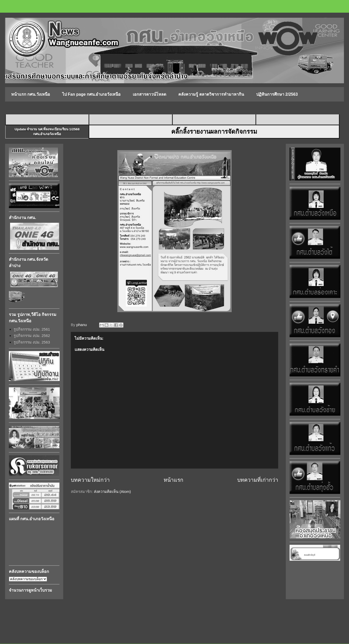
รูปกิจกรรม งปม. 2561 (32, 329)
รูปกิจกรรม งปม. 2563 (32, 342)
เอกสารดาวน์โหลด (149, 94)
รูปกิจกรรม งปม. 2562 (32, 336)
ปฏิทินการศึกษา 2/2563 (277, 94)
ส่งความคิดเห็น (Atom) (112, 491)
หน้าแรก (173, 480)
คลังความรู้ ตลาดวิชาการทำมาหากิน (211, 94)
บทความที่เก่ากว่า (258, 480)
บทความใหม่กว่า (90, 480)
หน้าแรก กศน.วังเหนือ (31, 94)
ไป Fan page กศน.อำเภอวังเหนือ (92, 94)
